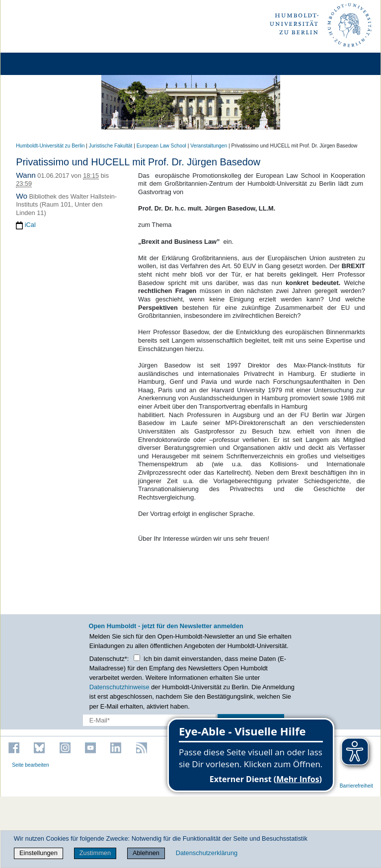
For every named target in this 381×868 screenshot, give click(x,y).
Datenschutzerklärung (207, 853)
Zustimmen (95, 853)
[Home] (36, 64)
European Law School (161, 146)
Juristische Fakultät (111, 146)
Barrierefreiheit (356, 786)
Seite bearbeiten (31, 765)
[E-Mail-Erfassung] (150, 720)
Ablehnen (146, 853)
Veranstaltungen (209, 146)
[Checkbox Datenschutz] (137, 658)
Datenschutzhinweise (119, 687)
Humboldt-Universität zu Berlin (50, 146)
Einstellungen (38, 853)
